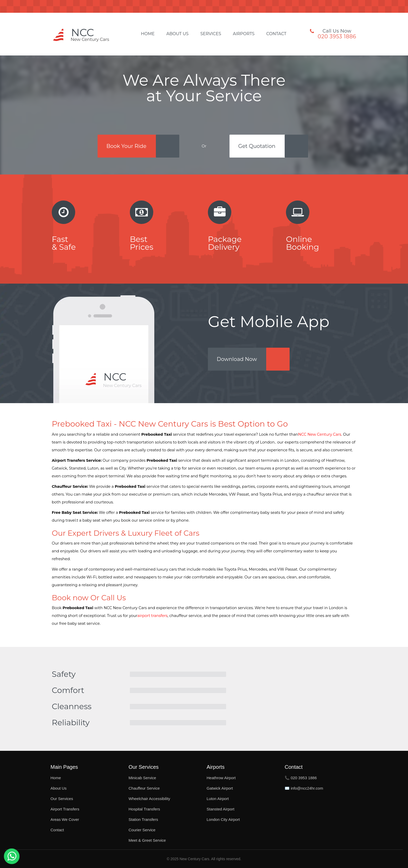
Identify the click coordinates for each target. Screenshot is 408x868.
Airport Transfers (65, 809)
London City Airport (223, 819)
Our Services (62, 799)
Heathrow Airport (221, 778)
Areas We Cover (65, 819)
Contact (276, 34)
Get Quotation (257, 146)
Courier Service (142, 830)
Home (148, 34)
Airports (244, 34)
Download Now (237, 359)
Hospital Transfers (144, 809)
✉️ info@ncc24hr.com (304, 788)
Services (211, 34)
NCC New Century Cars (320, 434)
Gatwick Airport (220, 788)
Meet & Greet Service (147, 840)
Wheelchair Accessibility (149, 799)
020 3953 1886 (337, 36)
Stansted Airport (221, 809)
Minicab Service (142, 778)
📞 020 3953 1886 (301, 778)
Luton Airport (218, 799)
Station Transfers (143, 819)
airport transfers (152, 616)
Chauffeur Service (144, 788)
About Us (177, 34)
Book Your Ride (126, 146)
